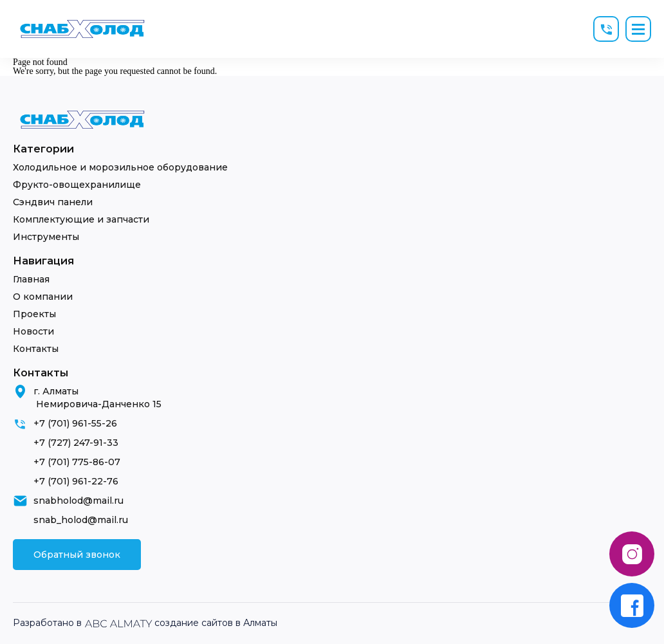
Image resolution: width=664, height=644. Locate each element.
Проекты (34, 314)
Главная (31, 279)
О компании (43, 297)
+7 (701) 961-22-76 (76, 481)
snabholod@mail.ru (78, 501)
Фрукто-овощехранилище (77, 185)
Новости (33, 331)
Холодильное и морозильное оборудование (120, 167)
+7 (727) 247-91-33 (76, 443)
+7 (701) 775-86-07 (77, 462)
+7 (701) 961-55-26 (75, 423)
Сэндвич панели (53, 202)
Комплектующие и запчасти (81, 219)
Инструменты (46, 237)
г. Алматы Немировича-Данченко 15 (97, 398)
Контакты (36, 349)
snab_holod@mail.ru (81, 520)
